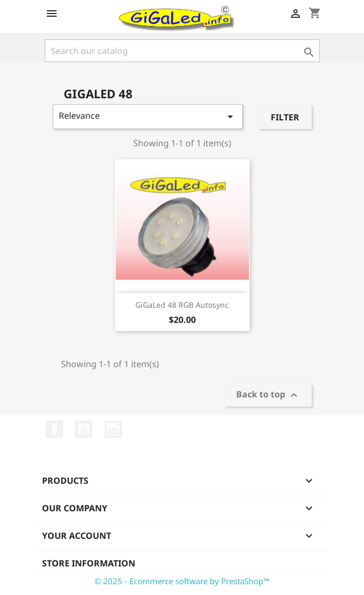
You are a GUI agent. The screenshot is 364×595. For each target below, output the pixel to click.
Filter (285, 117)
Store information (89, 563)
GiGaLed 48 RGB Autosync (182, 305)
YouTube (84, 429)
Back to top (268, 395)
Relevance (148, 116)
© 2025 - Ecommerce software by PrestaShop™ (182, 581)
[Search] (182, 51)
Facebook (54, 429)
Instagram (113, 429)
